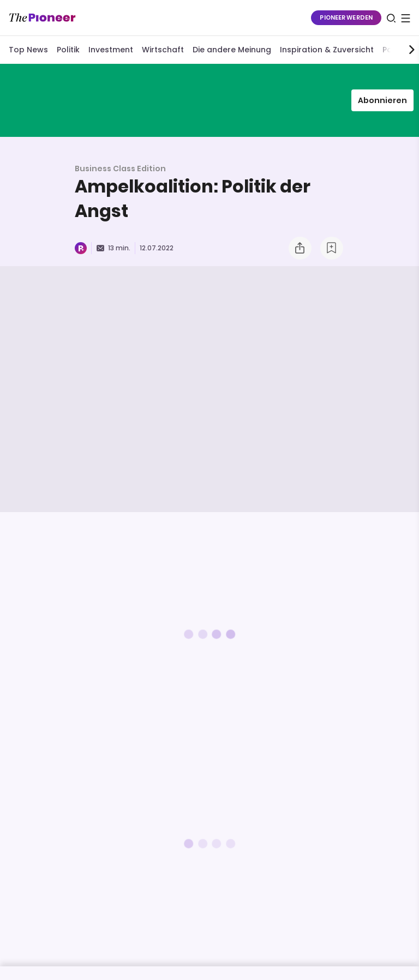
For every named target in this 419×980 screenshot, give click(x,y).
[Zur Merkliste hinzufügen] (332, 248)
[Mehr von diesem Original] (209, 100)
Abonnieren (382, 100)
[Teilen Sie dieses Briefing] (300, 248)
